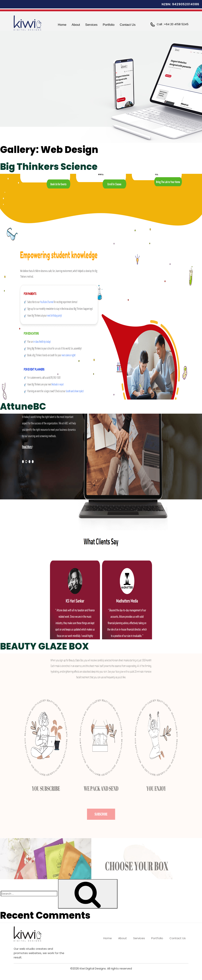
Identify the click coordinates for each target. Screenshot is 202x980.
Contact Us (128, 25)
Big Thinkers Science (50, 167)
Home (62, 25)
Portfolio (109, 25)
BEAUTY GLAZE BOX (47, 646)
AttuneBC (24, 406)
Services (91, 25)
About (76, 25)
